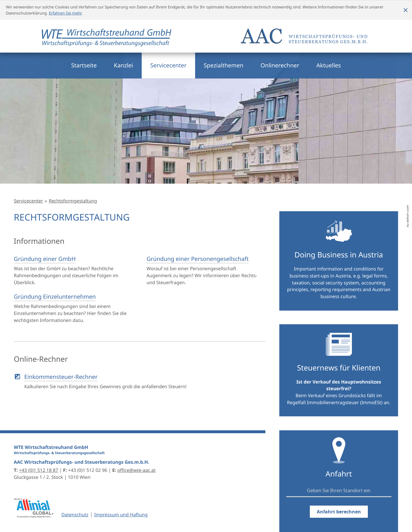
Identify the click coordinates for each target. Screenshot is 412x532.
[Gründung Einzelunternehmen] (72, 308)
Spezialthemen (224, 65)
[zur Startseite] (107, 40)
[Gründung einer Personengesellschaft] (204, 271)
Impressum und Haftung (121, 515)
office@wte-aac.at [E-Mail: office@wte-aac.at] (136, 470)
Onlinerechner (280, 65)
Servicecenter (168, 65)
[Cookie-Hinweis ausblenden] (406, 10)
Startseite (84, 65)
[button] (138, 382)
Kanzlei (123, 65)
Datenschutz (75, 515)
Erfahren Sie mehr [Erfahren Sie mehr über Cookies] (65, 13)
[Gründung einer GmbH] (72, 271)
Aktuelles (329, 65)
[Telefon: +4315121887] (38, 470)
